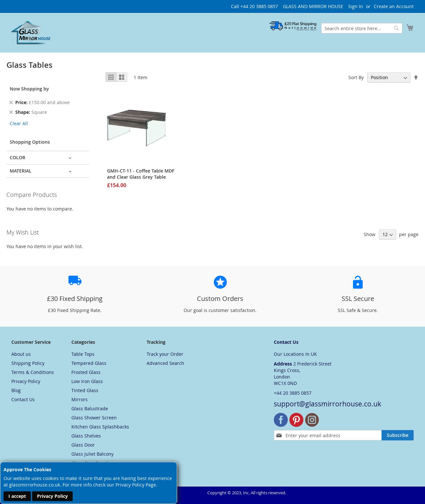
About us (21, 354)
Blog (16, 390)
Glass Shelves (86, 436)
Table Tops (83, 354)
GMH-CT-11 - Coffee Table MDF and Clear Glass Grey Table (141, 174)
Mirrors (79, 399)
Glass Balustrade (90, 408)
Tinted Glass (85, 390)
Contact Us (23, 399)
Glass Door (83, 445)
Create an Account (394, 6)
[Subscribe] (398, 435)
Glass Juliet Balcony (92, 454)
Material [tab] (21, 171)
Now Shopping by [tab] (29, 89)
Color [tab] (18, 157)
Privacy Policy (52, 496)
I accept (17, 496)
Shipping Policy (28, 363)
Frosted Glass (86, 372)
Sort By (356, 77)
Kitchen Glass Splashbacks (100, 427)
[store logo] (31, 32)
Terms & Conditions (33, 372)
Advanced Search (165, 363)
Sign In (356, 6)
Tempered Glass (89, 363)
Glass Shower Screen (94, 418)
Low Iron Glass (87, 381)
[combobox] (362, 28)
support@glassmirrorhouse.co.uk (328, 404)
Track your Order (165, 354)
